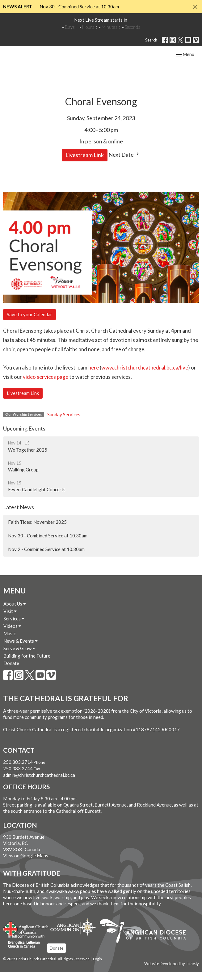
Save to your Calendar (29, 322)
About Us (15, 611)
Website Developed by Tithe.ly (172, 971)
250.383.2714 (18, 770)
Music (10, 641)
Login (97, 967)
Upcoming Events (24, 436)
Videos (12, 634)
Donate (11, 671)
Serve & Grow (19, 656)
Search (151, 40)
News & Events (21, 649)
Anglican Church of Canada (26, 936)
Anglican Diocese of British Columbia (146, 940)
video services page (46, 385)
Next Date (124, 162)
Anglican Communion (73, 935)
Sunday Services (64, 422)
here (94, 375)
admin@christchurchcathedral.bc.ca (39, 783)
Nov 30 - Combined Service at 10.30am (79, 7)
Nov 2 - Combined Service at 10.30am (46, 557)
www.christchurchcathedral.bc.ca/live (145, 375)
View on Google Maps (26, 863)
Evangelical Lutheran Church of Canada (24, 949)
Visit (10, 619)
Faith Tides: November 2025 (37, 530)
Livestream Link (85, 163)
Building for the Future (27, 663)
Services (14, 626)
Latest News (19, 514)
